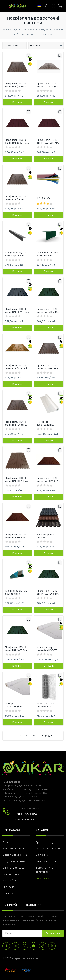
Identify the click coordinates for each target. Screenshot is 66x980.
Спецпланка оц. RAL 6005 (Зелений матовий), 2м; (16, 593)
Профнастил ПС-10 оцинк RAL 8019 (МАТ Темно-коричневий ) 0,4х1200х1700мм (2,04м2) (48, 480)
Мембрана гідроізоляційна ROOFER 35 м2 (14, 705)
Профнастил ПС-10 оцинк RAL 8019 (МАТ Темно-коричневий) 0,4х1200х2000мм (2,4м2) (16, 480)
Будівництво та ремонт (49, 849)
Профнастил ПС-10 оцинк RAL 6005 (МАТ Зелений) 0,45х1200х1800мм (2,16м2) (48, 311)
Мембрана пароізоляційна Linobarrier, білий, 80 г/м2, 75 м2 (48, 424)
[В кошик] (17, 102)
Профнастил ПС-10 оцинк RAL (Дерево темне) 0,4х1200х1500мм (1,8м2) (16, 424)
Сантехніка (42, 855)
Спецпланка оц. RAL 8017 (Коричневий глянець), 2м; (16, 254)
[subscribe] (22, 933)
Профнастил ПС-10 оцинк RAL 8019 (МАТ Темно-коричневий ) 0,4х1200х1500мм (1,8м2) (16, 536)
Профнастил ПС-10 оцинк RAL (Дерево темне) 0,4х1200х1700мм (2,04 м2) (16, 85)
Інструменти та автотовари (45, 870)
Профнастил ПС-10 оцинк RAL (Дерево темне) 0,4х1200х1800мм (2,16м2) (47, 367)
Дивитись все (44, 878)
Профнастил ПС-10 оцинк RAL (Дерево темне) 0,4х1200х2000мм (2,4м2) (16, 198)
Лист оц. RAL (43, 198)
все (34, 736)
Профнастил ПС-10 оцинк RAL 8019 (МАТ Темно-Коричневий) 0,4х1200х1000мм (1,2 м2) (48, 85)
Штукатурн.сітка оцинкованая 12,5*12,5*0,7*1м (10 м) (48, 705)
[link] (17, 67)
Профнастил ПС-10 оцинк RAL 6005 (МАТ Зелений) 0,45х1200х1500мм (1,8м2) (17, 649)
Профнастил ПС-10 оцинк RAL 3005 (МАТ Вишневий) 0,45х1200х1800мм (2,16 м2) (48, 142)
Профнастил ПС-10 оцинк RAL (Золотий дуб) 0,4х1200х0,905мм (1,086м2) (16, 367)
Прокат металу (45, 842)
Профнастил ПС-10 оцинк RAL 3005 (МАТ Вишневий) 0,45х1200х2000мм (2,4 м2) (16, 142)
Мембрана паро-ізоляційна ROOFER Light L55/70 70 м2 (47, 649)
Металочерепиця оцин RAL (46, 536)
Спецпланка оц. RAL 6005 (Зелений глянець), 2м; (47, 254)
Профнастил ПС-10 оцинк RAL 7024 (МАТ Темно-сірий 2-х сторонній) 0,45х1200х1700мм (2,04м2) (16, 311)
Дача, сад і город (46, 861)
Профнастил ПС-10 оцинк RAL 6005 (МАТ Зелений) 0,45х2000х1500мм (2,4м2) (48, 593)
